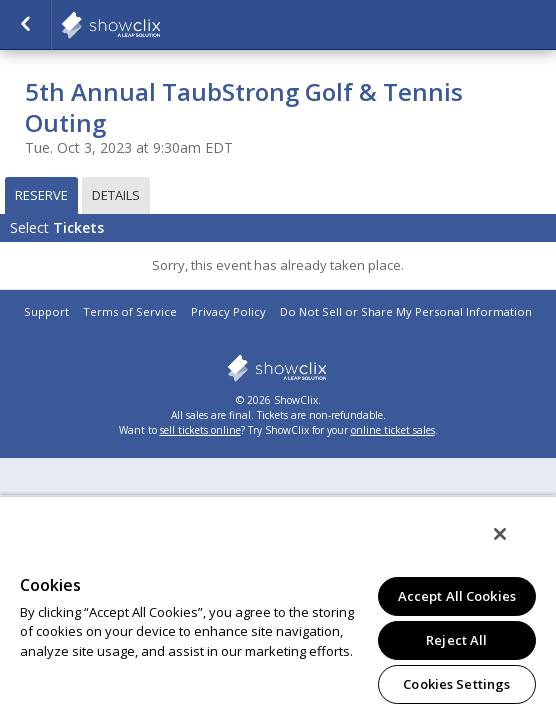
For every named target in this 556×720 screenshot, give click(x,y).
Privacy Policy (228, 311)
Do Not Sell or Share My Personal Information (406, 311)
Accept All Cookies (457, 596)
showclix (278, 368)
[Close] (514, 547)
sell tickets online (200, 430)
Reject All (456, 640)
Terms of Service (130, 311)
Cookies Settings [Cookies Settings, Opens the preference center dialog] (456, 684)
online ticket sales (393, 430)
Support (46, 311)
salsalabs (160, 25)
